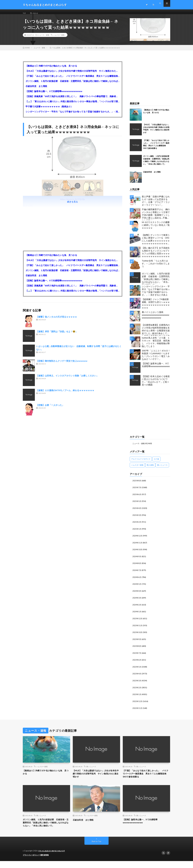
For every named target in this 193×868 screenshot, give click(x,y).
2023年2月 (137, 688)
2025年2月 (137, 525)
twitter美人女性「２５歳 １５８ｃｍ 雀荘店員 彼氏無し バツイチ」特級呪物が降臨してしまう (156, 345)
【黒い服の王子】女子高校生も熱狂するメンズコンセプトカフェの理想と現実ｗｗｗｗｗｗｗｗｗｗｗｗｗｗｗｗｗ (156, 255)
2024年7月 (137, 572)
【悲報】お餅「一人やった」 (50, 408)
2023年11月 (138, 627)
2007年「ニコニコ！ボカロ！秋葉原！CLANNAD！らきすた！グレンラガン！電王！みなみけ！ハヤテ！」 (156, 358)
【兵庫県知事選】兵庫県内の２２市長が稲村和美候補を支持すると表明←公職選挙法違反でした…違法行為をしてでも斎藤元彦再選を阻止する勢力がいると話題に (156, 333)
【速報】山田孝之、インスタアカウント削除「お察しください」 (67, 379)
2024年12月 (138, 538)
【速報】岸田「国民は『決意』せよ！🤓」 (57, 335)
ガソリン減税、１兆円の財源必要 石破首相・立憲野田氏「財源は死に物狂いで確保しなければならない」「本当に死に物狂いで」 (73, 84)
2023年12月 (138, 620)
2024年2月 (137, 606)
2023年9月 (137, 641)
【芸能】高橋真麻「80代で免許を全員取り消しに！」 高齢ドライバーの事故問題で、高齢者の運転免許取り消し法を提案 (73, 99)
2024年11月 (138, 545)
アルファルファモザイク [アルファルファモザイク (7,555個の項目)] (141, 462)
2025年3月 (137, 518)
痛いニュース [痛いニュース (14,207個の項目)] (162, 468)
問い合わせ (36, 13)
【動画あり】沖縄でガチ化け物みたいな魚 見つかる (51, 69)
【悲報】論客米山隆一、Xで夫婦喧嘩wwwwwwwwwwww (54, 94)
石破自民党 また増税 (36, 89)
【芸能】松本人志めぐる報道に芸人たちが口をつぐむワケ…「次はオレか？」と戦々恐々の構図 (156, 384)
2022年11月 (138, 709)
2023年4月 (137, 675)
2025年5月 (137, 504)
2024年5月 (137, 586)
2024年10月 (138, 552)
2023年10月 (138, 634)
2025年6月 (137, 497)
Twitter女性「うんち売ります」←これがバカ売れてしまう (156, 267)
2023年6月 (137, 661)
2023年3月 (137, 681)
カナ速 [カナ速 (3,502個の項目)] (156, 462)
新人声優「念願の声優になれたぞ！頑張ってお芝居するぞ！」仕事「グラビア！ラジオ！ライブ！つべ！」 (156, 204)
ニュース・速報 (44, 38)
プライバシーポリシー (32, 862)
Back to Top (97, 849)
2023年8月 (137, 647)
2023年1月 (137, 695)
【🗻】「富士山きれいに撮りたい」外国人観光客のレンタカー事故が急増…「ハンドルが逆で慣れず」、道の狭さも (73, 105)
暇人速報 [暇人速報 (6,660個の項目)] (150, 468)
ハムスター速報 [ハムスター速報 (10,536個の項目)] (137, 468)
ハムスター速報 (59, 38)
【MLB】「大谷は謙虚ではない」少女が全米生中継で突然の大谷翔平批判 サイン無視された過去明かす (73, 74)
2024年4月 (137, 593)
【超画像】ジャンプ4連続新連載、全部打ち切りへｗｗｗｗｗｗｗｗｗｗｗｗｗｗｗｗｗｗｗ (156, 307)
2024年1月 (137, 613)
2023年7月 (137, 654)
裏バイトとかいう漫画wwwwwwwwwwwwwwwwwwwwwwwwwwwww (155, 318)
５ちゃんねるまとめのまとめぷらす (53, 858)
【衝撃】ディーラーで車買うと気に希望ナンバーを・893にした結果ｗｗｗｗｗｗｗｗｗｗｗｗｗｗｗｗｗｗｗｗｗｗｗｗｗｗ (156, 243)
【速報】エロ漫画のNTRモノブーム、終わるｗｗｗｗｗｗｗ (65, 393)
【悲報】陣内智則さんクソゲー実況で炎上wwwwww (62, 364)
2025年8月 (137, 484)
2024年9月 (137, 559)
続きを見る (73, 205)
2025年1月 (137, 531)
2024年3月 (137, 600)
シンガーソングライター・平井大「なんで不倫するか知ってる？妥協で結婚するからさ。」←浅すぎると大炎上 (73, 115)
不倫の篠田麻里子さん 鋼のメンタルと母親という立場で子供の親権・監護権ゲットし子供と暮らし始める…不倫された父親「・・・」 (156, 217)
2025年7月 (137, 490)
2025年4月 (137, 511)
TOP (25, 13)
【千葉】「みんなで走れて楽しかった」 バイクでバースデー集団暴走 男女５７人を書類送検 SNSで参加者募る (73, 79)
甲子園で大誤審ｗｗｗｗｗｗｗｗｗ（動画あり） (49, 110)
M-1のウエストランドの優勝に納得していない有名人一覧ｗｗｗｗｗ (156, 228)
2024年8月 (137, 565)
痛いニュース (91, 767)
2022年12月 (138, 702)
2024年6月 (137, 579)
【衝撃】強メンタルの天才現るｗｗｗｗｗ (57, 320)
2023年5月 (137, 668)
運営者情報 (46, 862)
